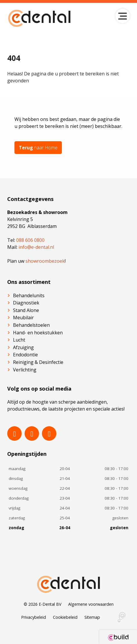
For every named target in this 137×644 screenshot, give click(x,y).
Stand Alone (26, 310)
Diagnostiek (26, 303)
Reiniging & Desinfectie (38, 362)
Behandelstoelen (31, 325)
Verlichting (25, 370)
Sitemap (92, 617)
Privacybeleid (34, 617)
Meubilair (23, 318)
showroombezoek (45, 261)
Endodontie (25, 355)
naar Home (38, 148)
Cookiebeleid (65, 617)
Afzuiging (23, 347)
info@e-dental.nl (36, 247)
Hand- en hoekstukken (38, 333)
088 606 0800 (30, 240)
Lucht (19, 340)
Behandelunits (29, 295)
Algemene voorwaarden (91, 604)
